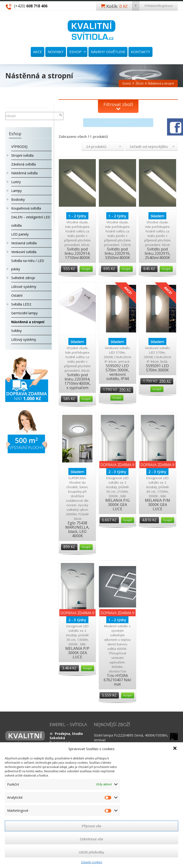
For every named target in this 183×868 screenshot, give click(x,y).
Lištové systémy (24, 287)
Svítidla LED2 (21, 304)
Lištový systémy (24, 339)
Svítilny (16, 331)
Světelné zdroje (23, 278)
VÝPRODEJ (19, 147)
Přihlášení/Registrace (159, 6)
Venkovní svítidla (24, 252)
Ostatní (17, 295)
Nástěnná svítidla (24, 173)
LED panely (20, 234)
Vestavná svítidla (24, 243)
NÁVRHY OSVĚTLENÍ (108, 52)
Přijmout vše (92, 826)
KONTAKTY (140, 52)
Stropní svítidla (22, 155)
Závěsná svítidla (23, 164)
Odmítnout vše (91, 839)
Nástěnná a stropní (28, 322)
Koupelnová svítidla (26, 208)
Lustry (16, 182)
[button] (175, 749)
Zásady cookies (92, 862)
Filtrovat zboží (118, 104)
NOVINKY (56, 52)
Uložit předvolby (92, 852)
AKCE (38, 52)
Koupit (86, 269)
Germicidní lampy (24, 313)
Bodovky (18, 199)
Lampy (16, 191)
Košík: (123, 6)
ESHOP (78, 52)
